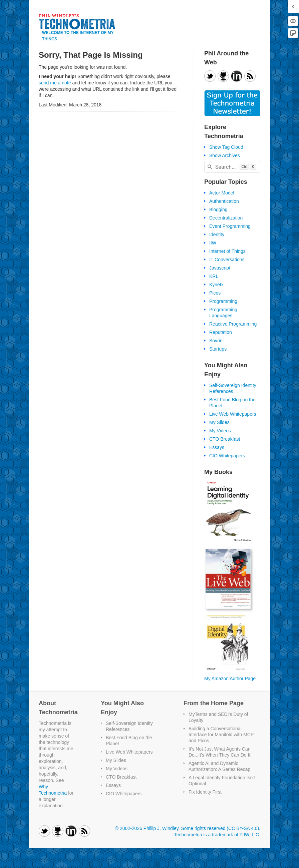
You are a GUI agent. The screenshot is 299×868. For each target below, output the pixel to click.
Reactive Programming (233, 324)
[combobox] (232, 167)
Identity (217, 235)
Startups (218, 349)
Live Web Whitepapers (233, 414)
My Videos (220, 431)
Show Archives (225, 155)
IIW (213, 243)
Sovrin (216, 341)
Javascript (220, 268)
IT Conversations (227, 260)
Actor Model (222, 193)
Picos (215, 293)
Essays (217, 447)
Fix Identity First (205, 792)
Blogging (218, 209)
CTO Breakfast (225, 439)
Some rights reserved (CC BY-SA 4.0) (220, 828)
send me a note (55, 83)
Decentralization (226, 218)
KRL (214, 276)
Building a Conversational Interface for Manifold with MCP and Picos (221, 735)
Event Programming (230, 226)
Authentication (224, 201)
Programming (223, 301)
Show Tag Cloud (226, 147)
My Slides (219, 422)
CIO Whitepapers (227, 456)
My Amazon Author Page (230, 679)
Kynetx (216, 285)
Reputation (221, 332)
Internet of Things (227, 251)
